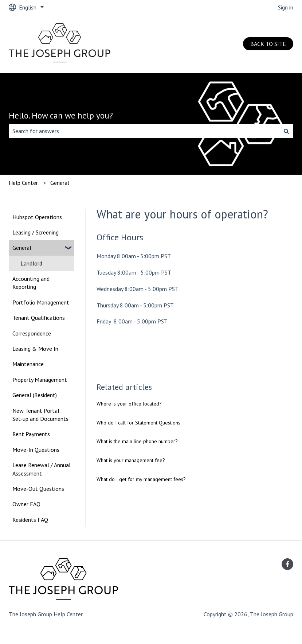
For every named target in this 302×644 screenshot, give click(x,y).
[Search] (286, 131)
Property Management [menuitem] (40, 380)
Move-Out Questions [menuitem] (38, 489)
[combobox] (144, 131)
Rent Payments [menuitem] (31, 434)
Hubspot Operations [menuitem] (37, 217)
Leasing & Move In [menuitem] (35, 349)
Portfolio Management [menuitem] (41, 302)
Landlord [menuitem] (31, 263)
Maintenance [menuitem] (28, 364)
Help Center (23, 183)
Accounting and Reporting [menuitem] (31, 283)
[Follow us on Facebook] (287, 564)
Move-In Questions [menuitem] (36, 450)
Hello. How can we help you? (61, 115)
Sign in (286, 7)
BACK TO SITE (268, 44)
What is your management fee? (131, 460)
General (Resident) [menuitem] (35, 395)
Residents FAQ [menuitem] (30, 520)
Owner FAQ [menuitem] (26, 504)
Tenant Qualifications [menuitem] (39, 318)
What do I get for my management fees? (141, 479)
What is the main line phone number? (137, 441)
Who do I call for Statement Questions (138, 423)
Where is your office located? (129, 404)
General (60, 183)
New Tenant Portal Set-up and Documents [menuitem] (40, 415)
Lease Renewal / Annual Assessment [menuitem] (42, 469)
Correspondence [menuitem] (32, 333)
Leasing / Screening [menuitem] (36, 232)
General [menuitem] (22, 248)
